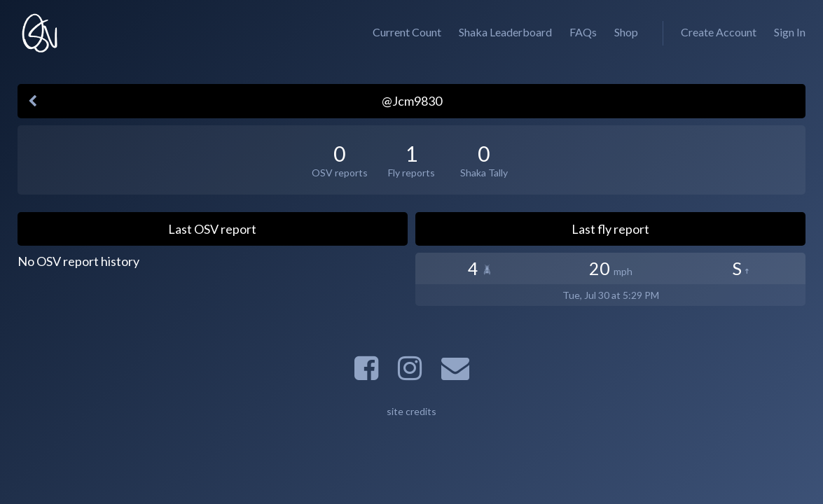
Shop (626, 32)
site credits (411, 411)
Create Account (719, 32)
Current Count (407, 32)
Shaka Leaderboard (505, 32)
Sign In (790, 32)
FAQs (583, 32)
